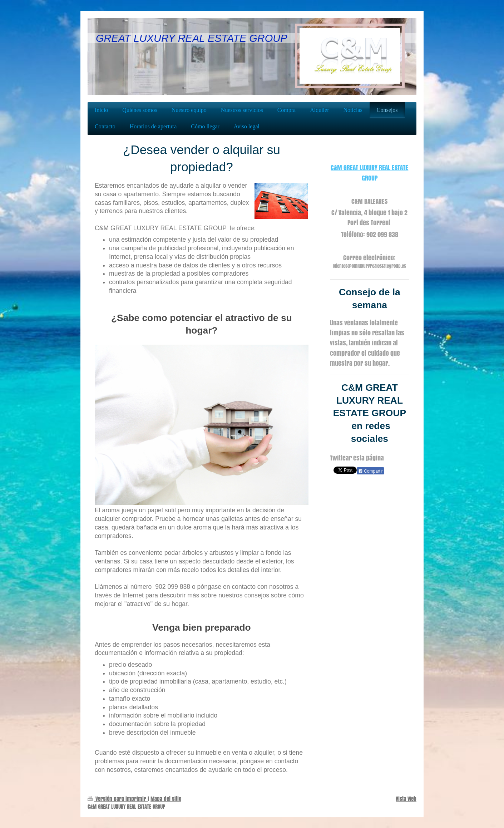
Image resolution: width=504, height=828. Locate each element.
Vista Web (406, 799)
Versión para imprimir (118, 799)
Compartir (370, 471)
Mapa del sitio (166, 799)
